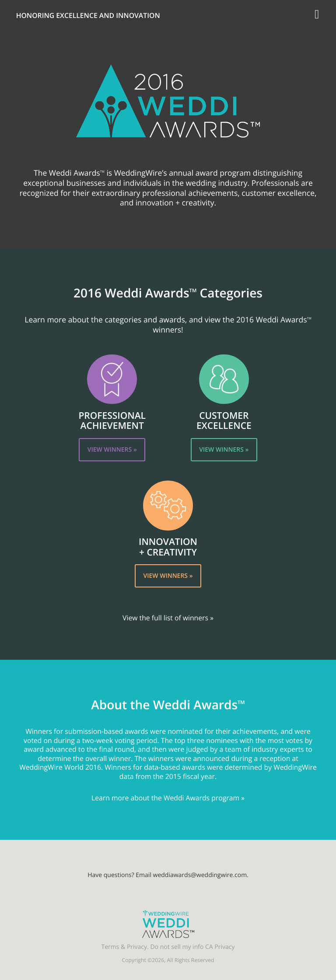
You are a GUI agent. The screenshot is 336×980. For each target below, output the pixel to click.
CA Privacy (220, 947)
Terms (110, 947)
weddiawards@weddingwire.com (200, 875)
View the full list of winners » (168, 618)
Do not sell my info (177, 947)
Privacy (137, 947)
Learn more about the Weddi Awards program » (168, 798)
